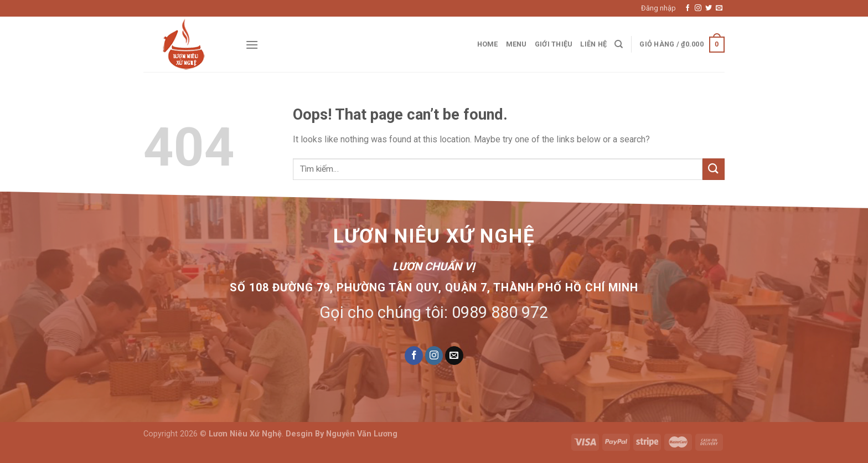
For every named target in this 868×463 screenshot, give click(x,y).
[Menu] (252, 45)
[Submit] (714, 169)
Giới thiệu (554, 44)
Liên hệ (593, 44)
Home (488, 44)
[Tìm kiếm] (619, 44)
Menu (516, 44)
